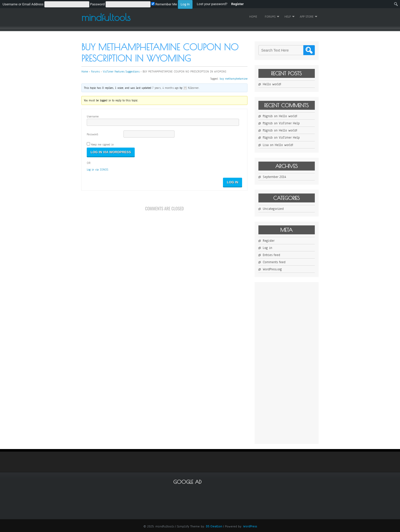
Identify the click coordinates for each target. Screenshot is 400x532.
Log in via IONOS (97, 170)
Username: (93, 116)
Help (288, 17)
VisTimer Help (289, 123)
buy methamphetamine (234, 79)
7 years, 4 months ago (165, 88)
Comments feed (274, 262)
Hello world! (272, 84)
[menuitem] (98, 4)
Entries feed (271, 255)
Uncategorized (273, 209)
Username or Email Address (23, 4)
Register (269, 241)
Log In (233, 182)
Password (97, 4)
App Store (307, 17)
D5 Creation (214, 526)
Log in (267, 248)
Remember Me (164, 4)
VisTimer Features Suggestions (121, 71)
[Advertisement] (297, 362)
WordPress (250, 526)
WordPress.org (272, 269)
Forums (270, 17)
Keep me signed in (102, 144)
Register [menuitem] (237, 4)
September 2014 (274, 177)
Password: (93, 134)
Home (253, 17)
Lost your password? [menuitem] (212, 4)
